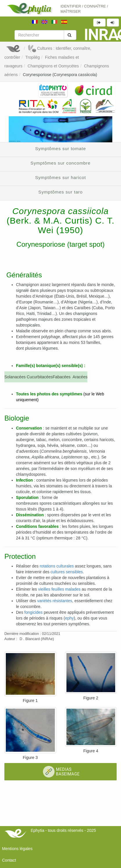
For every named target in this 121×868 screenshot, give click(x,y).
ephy (69, 618)
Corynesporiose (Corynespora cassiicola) (60, 75)
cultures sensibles (67, 572)
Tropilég (32, 57)
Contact (9, 860)
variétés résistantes (55, 601)
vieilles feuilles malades (59, 589)
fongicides (34, 612)
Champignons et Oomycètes (53, 66)
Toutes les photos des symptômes (49, 394)
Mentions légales (17, 849)
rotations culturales (57, 566)
